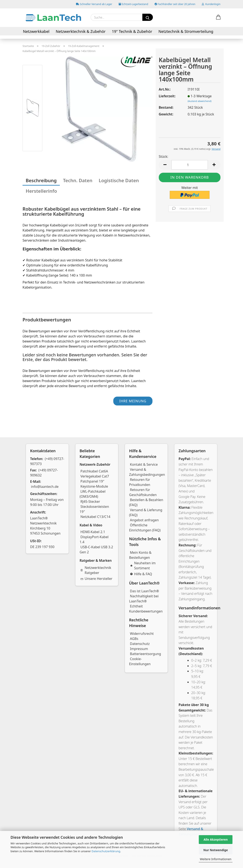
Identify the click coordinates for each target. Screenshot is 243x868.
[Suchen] (148, 17)
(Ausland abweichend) (200, 101)
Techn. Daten (78, 180)
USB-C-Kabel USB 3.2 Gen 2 (96, 550)
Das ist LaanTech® (144, 591)
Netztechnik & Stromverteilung (186, 31)
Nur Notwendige (216, 850)
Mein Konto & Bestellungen (140, 555)
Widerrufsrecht (142, 634)
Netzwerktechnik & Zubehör (81, 31)
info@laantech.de (45, 487)
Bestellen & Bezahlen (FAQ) (146, 502)
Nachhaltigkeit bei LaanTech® (144, 599)
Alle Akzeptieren (216, 839)
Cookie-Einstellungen (140, 661)
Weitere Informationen (216, 859)
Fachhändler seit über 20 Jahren (175, 4)
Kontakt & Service (144, 464)
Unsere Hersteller (96, 579)
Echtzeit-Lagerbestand (133, 4)
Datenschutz (140, 644)
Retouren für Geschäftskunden (143, 492)
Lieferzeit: (167, 96)
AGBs (134, 639)
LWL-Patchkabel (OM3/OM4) (93, 494)
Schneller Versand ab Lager (94, 4)
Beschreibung (41, 180)
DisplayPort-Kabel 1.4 (94, 539)
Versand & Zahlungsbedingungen (147, 472)
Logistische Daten (119, 180)
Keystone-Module (94, 486)
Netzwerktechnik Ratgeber (96, 570)
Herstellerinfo (41, 191)
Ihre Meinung (133, 401)
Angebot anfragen (144, 520)
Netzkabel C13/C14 (95, 517)
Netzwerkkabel (36, 31)
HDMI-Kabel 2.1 (93, 532)
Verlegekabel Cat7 (95, 476)
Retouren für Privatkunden (140, 482)
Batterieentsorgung (146, 654)
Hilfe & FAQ (141, 574)
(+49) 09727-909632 (44, 473)
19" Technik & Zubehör (132, 31)
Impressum (139, 649)
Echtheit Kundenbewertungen (146, 609)
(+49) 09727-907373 (47, 461)
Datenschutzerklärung (106, 851)
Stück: (164, 156)
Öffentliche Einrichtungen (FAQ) (145, 528)
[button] (218, 17)
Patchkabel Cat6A (94, 471)
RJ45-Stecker (90, 502)
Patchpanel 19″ (92, 481)
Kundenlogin (211, 4)
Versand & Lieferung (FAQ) (146, 512)
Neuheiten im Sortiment (143, 566)
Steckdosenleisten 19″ (94, 509)
